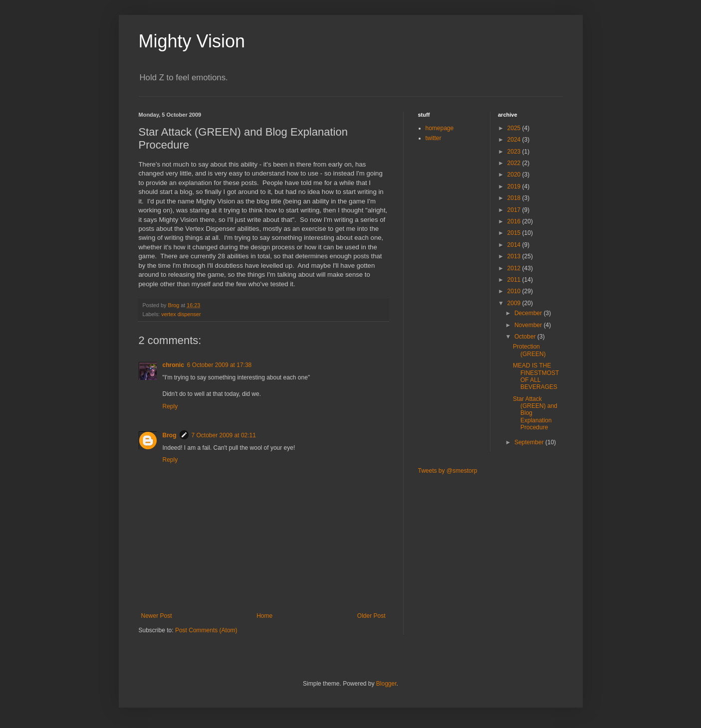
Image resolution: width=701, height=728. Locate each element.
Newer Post (157, 616)
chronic (173, 365)
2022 (515, 163)
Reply (170, 406)
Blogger (386, 684)
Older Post (371, 616)
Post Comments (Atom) (206, 630)
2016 (515, 221)
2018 (515, 198)
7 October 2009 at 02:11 (224, 435)
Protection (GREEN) (529, 350)
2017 (515, 210)
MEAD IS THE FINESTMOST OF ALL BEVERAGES (536, 376)
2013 (515, 256)
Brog (170, 435)
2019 (515, 186)
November (529, 325)
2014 (515, 245)
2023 (515, 152)
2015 (515, 233)
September (530, 442)
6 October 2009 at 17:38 (219, 365)
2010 (515, 291)
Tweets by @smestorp (448, 471)
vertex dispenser (181, 314)
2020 (515, 175)
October (526, 337)
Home (264, 616)
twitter (434, 138)
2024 (515, 140)
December (529, 313)
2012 (515, 268)
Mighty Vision (192, 41)
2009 (515, 303)
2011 (515, 280)
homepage (440, 128)
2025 (515, 128)
